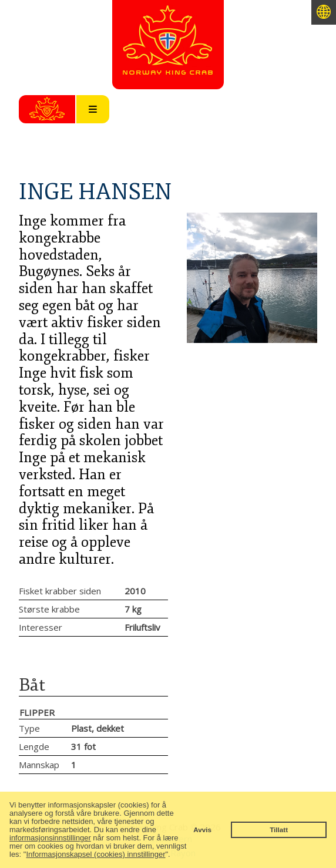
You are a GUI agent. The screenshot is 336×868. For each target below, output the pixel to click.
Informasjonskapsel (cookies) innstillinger (95, 854)
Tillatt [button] (279, 830)
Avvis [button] (202, 830)
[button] (174, 855)
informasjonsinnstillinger (50, 838)
